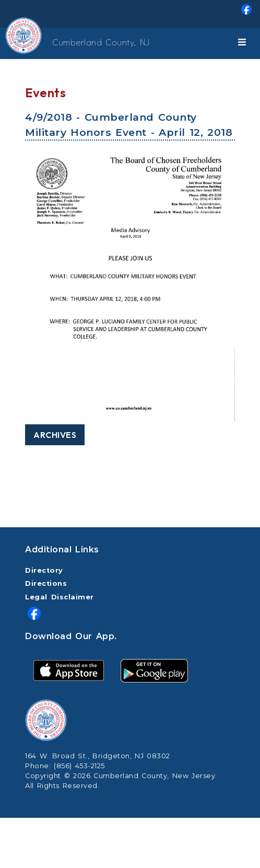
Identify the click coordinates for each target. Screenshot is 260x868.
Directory (44, 570)
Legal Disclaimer (60, 597)
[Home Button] (10, 43)
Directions (46, 583)
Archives (55, 435)
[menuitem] (130, 14)
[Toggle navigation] (244, 43)
